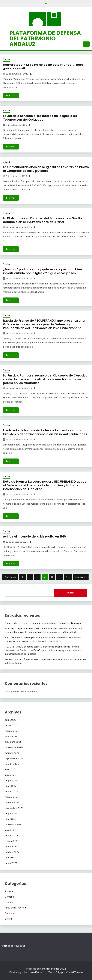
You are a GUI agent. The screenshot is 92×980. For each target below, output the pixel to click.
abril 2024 (10, 819)
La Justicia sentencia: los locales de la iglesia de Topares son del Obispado (40, 118)
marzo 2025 (11, 791)
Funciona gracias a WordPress (26, 972)
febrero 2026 (12, 731)
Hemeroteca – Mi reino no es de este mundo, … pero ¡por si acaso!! (43, 67)
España (9, 902)
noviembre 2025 (14, 747)
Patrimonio (11, 913)
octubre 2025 (12, 753)
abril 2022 (10, 857)
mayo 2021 (11, 863)
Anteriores (10, 577)
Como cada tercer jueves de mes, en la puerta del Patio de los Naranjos (43, 623)
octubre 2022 (12, 852)
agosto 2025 (12, 764)
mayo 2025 (11, 780)
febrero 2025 (12, 797)
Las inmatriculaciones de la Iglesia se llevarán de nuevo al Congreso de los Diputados (46, 169)
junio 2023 (11, 830)
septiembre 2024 (14, 808)
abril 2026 (10, 720)
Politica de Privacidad (14, 946)
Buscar (71, 593)
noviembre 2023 (14, 824)
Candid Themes (75, 972)
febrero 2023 (12, 841)
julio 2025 (10, 769)
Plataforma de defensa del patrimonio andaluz (45, 38)
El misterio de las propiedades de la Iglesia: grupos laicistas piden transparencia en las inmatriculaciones (45, 432)
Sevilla (6, 59)
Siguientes (81, 577)
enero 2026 (11, 736)
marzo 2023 (11, 835)
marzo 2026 (11, 725)
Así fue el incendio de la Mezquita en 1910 (34, 536)
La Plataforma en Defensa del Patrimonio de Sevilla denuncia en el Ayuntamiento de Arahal (42, 220)
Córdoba (9, 897)
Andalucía (10, 891)
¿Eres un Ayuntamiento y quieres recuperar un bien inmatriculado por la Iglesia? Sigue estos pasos (42, 271)
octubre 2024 (12, 802)
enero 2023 (11, 847)
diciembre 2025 (13, 742)
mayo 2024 (11, 813)
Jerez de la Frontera (15, 908)
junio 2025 (11, 775)
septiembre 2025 (14, 758)
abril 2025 (10, 786)
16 (68, 577)
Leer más (11, 95)
